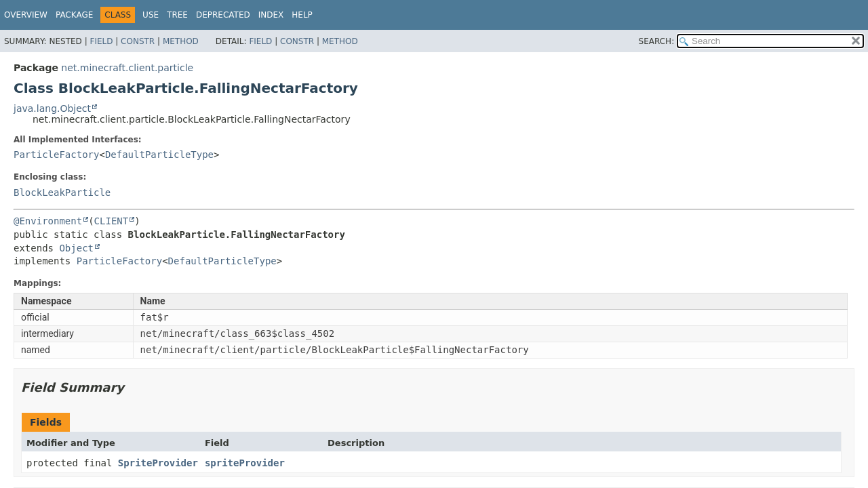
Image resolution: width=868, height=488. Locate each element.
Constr (138, 41)
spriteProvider (245, 463)
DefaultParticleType (159, 155)
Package (74, 15)
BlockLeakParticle (62, 192)
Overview (26, 15)
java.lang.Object (52, 108)
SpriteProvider (158, 463)
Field (101, 41)
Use (151, 15)
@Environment (48, 221)
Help (302, 15)
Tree (177, 15)
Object (76, 248)
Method (181, 41)
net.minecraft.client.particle (127, 68)
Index (271, 15)
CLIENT (112, 221)
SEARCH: (657, 41)
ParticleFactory (56, 155)
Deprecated (223, 15)
